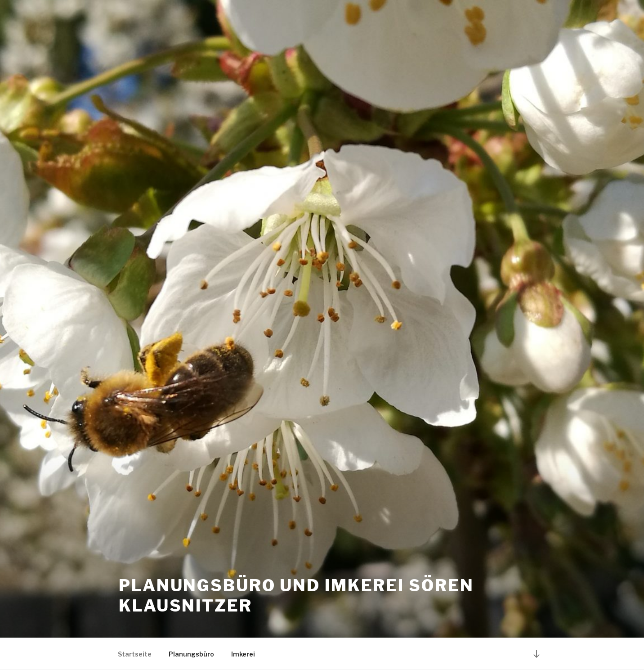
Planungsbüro (191, 654)
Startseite (135, 654)
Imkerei (243, 654)
